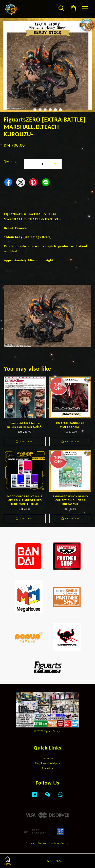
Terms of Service (37, 843)
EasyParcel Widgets (48, 763)
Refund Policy (60, 843)
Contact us (48, 758)
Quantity (10, 161)
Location (47, 768)
